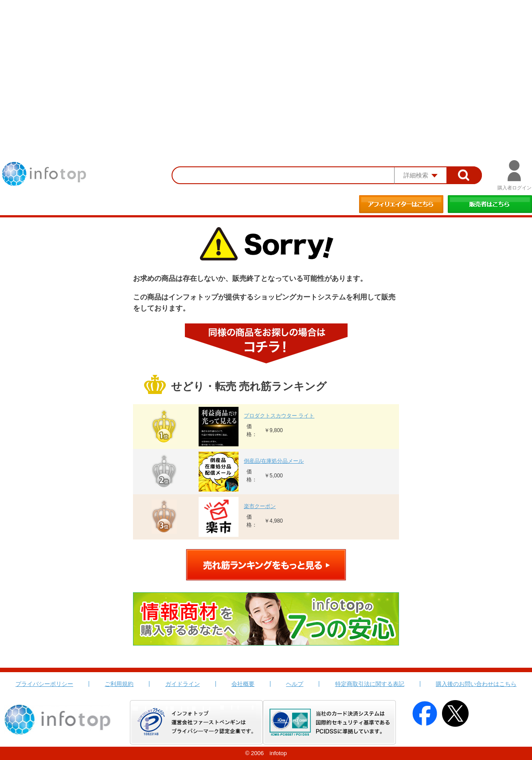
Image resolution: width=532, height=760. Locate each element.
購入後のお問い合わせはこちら (476, 684)
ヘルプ (295, 684)
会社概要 (243, 684)
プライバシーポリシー (44, 684)
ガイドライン (183, 684)
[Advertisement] (266, 67)
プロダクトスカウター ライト (279, 416)
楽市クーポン (260, 506)
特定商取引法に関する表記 (370, 684)
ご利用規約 (119, 684)
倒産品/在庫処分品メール (274, 461)
